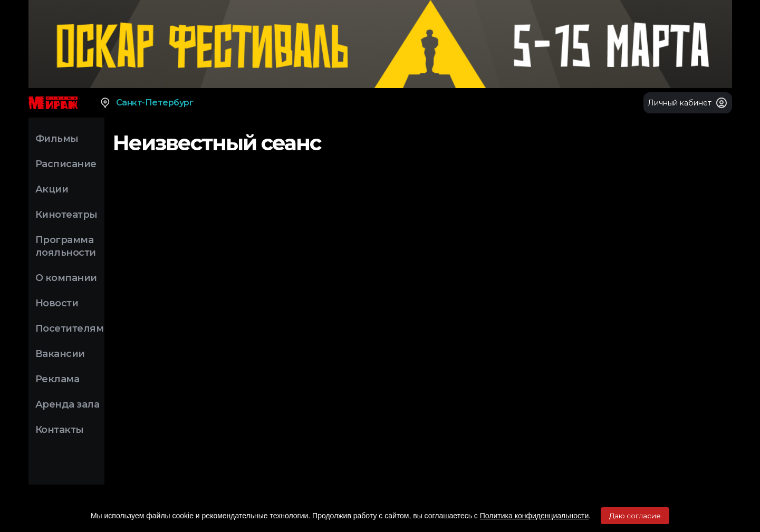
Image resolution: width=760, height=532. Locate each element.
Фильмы (57, 139)
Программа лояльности (66, 246)
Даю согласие (635, 516)
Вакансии (60, 354)
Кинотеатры (66, 215)
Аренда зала (68, 404)
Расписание (66, 164)
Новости (57, 303)
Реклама (57, 379)
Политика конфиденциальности (535, 516)
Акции (52, 189)
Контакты (60, 430)
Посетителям (70, 328)
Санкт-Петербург (146, 103)
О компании (66, 278)
